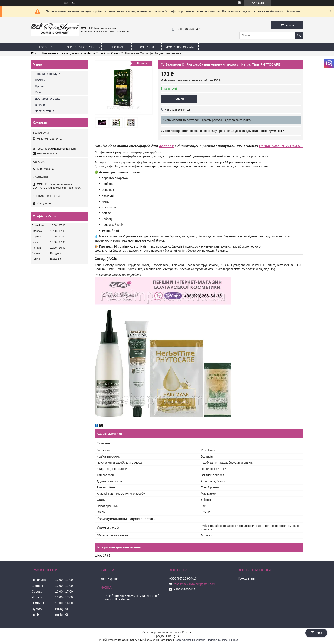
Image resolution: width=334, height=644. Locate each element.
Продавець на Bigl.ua (167, 636)
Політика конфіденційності (223, 640)
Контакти (147, 47)
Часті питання (45, 111)
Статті (39, 92)
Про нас (117, 47)
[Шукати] (299, 35)
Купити (179, 99)
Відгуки (40, 105)
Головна (46, 47)
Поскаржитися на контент (190, 640)
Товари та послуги (80, 47)
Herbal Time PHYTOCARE (281, 146)
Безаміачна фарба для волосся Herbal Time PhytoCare (80, 53)
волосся (166, 146)
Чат (316, 633)
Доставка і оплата (180, 47)
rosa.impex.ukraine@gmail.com (56, 149)
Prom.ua (187, 632)
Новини (40, 80)
